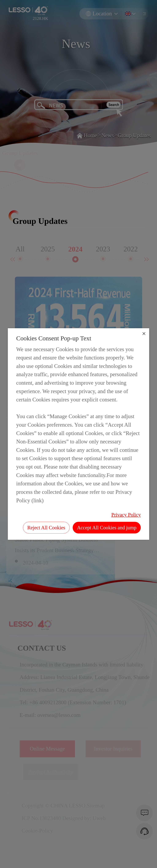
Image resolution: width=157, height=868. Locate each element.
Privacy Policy (126, 515)
